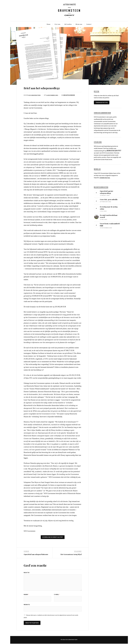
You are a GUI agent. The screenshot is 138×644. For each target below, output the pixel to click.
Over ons (57, 24)
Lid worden (68, 24)
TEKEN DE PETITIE (102, 103)
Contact (89, 24)
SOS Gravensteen (35, 95)
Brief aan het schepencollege (51, 88)
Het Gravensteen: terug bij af (71, 554)
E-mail (57, 594)
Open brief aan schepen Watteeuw (36, 554)
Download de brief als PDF (53, 537)
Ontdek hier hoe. (105, 178)
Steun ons (79, 24)
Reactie (27, 573)
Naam (26, 594)
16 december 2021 (53, 95)
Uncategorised (70, 95)
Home (49, 24)
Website (27, 605)
